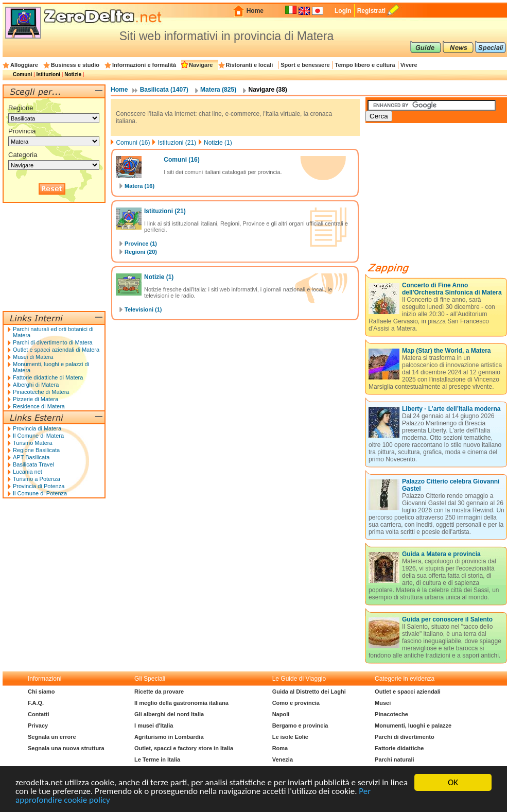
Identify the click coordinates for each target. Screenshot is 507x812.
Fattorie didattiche (399, 748)
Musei (383, 703)
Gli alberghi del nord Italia (169, 714)
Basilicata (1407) (164, 90)
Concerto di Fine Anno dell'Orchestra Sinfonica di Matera (452, 289)
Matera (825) (218, 90)
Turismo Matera (33, 443)
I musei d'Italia (154, 725)
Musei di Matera (33, 357)
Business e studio (75, 65)
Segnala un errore (52, 737)
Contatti (39, 714)
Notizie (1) (218, 143)
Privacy (38, 725)
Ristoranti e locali (250, 65)
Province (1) (141, 244)
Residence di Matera (39, 406)
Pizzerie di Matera (36, 399)
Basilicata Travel (33, 464)
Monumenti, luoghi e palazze (413, 725)
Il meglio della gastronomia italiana (181, 703)
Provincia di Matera (37, 428)
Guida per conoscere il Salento (447, 619)
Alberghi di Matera (36, 385)
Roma (280, 748)
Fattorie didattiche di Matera (48, 377)
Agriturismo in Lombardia (169, 737)
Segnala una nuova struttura (66, 748)
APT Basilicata (31, 457)
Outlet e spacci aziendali (408, 692)
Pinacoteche (391, 714)
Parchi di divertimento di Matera (53, 342)
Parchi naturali (394, 759)
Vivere (409, 65)
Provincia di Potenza (39, 486)
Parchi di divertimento (405, 737)
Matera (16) (139, 186)
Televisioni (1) (143, 309)
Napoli (281, 714)
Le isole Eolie (290, 737)
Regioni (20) (141, 252)
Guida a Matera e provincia (441, 554)
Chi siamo (41, 692)
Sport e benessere (305, 65)
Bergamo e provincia (300, 725)
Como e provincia (296, 703)
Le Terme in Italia (157, 759)
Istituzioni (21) (177, 143)
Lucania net (28, 472)
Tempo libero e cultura (365, 65)
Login (343, 11)
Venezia (283, 759)
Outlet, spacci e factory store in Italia (184, 748)
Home (255, 11)
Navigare (201, 65)
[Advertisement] (443, 197)
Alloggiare (24, 65)
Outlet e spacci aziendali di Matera (56, 350)
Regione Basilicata (36, 450)
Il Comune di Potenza (40, 493)
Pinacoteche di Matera (41, 392)
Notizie (73, 74)
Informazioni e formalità (144, 65)
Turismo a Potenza (37, 479)
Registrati (371, 11)
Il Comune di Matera (38, 436)
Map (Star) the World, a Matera (446, 351)
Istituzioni (48, 74)
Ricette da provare (159, 692)
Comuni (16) (133, 143)
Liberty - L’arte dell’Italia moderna (451, 409)
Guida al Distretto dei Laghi (309, 692)
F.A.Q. (36, 703)
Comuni (22, 74)
